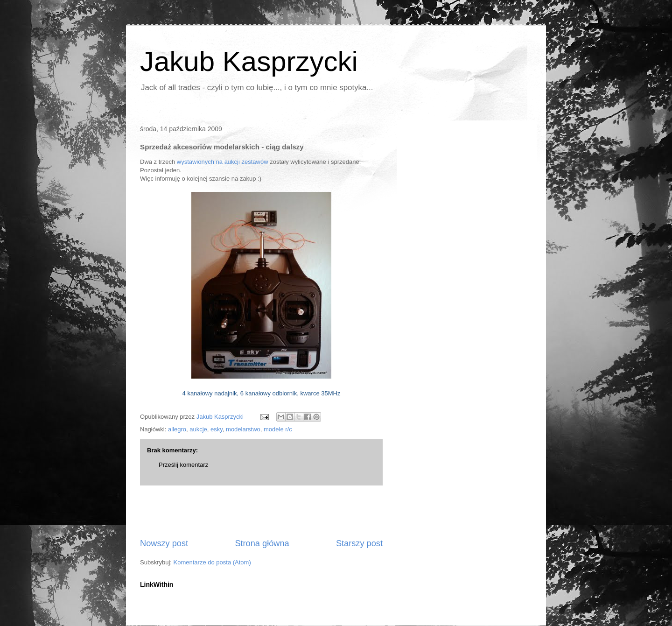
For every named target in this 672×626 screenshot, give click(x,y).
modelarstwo (243, 429)
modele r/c (278, 429)
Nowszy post (164, 543)
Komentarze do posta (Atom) (212, 562)
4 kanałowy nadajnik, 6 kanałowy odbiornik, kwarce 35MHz (262, 393)
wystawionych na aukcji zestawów (223, 162)
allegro (177, 429)
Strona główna (262, 543)
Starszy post (359, 543)
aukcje (198, 429)
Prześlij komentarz (183, 465)
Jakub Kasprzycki (249, 61)
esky (217, 429)
